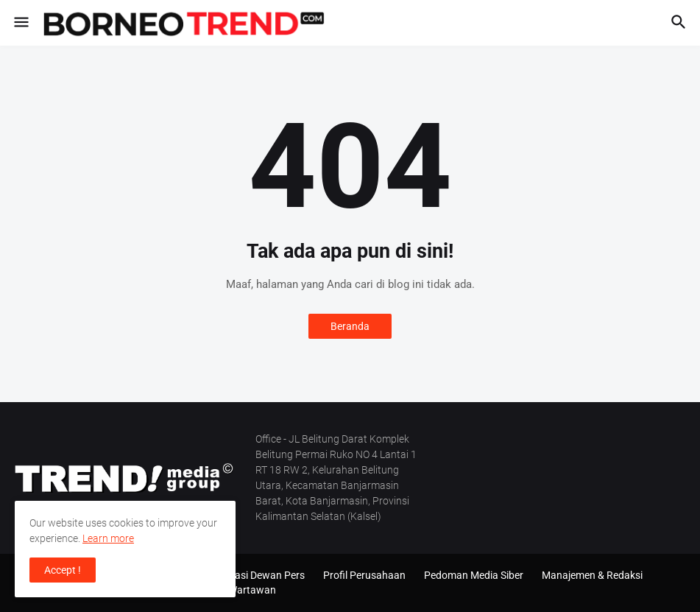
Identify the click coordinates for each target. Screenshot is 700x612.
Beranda (350, 326)
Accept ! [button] (63, 570)
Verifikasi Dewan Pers (255, 575)
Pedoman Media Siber (474, 575)
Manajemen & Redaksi (592, 575)
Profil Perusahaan (364, 575)
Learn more (108, 538)
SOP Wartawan (241, 590)
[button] (20, 23)
